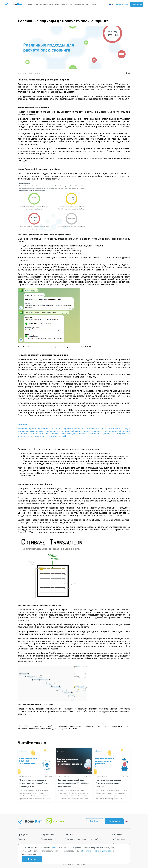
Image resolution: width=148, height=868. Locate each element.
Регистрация (122, 4)
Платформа (137, 4)
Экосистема (32, 4)
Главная (21, 839)
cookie (54, 848)
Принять (32, 859)
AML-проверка (46, 4)
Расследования (77, 4)
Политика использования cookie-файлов (83, 839)
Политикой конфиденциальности (97, 851)
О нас (88, 4)
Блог (94, 4)
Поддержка (118, 839)
